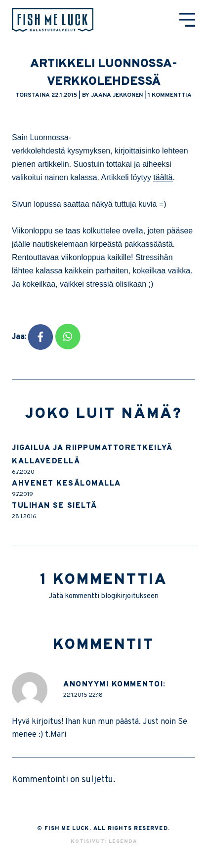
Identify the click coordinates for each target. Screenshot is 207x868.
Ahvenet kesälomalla (66, 484)
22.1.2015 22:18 (83, 695)
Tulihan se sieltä (55, 506)
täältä (163, 177)
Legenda (123, 842)
